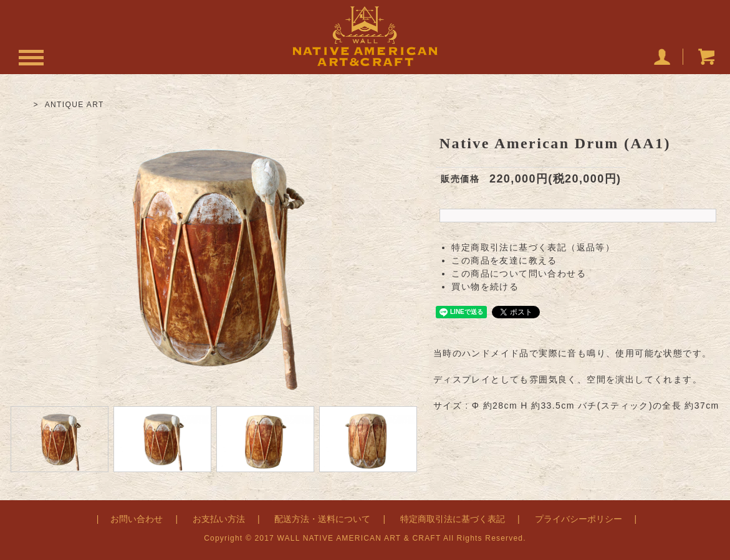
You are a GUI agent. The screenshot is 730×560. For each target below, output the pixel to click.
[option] (213, 257)
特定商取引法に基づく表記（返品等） (533, 247)
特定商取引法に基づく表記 (453, 519)
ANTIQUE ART (74, 105)
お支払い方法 (219, 519)
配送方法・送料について (322, 519)
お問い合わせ (137, 519)
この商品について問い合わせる (519, 273)
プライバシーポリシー (579, 519)
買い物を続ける (485, 287)
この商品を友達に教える (504, 260)
